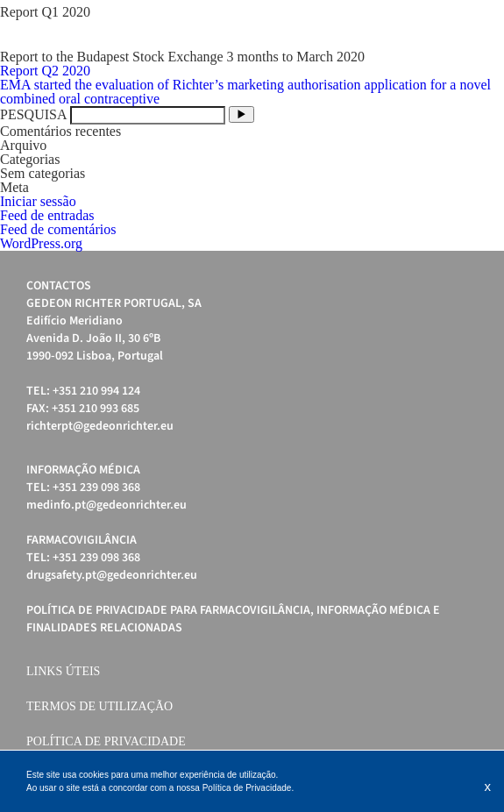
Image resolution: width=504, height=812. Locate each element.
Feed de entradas (47, 215)
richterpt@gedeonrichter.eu (100, 426)
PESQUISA (33, 114)
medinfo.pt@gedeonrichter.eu (106, 505)
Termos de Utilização (99, 706)
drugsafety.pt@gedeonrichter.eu (112, 575)
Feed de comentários (58, 229)
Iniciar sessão (38, 201)
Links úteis (63, 671)
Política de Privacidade (106, 741)
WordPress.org (41, 243)
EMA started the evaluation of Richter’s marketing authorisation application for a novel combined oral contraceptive (245, 92)
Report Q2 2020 (45, 71)
